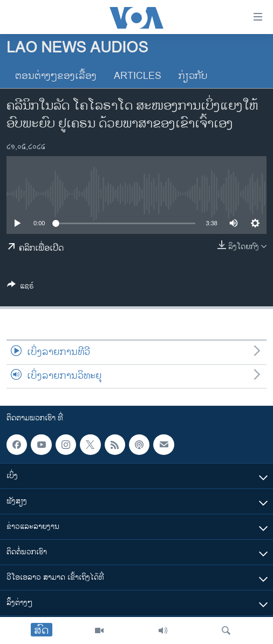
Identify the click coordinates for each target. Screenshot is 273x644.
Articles (138, 76)
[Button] (21, 288)
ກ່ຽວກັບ (193, 76)
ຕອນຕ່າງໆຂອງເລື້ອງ (56, 76)
